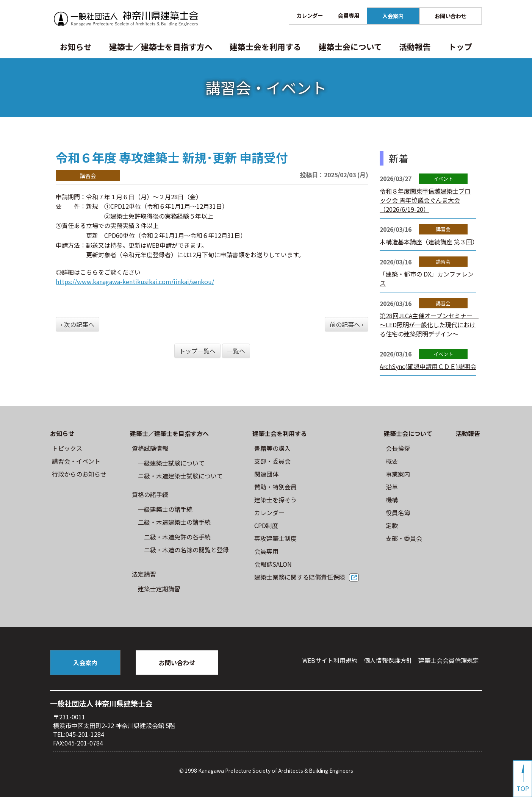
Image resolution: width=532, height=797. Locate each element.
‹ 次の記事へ (77, 324)
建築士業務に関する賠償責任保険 (300, 577)
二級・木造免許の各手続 (177, 537)
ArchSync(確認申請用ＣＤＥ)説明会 (428, 366)
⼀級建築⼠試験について (171, 463)
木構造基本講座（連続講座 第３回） (429, 242)
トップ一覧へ (197, 351)
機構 (392, 500)
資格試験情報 (150, 448)
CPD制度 (266, 525)
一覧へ (236, 351)
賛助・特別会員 (275, 487)
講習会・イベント (76, 461)
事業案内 (398, 474)
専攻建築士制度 (275, 538)
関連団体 (266, 474)
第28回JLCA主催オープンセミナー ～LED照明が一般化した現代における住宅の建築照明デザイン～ (429, 325)
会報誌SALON (273, 564)
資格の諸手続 (150, 494)
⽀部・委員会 (272, 461)
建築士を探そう (275, 500)
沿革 (392, 487)
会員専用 (349, 15)
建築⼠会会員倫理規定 (449, 660)
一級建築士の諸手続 (165, 509)
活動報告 (415, 47)
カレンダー (310, 15)
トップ (460, 47)
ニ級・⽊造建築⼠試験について (180, 476)
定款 (392, 525)
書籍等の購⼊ (272, 448)
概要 (392, 461)
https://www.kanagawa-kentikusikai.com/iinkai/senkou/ (135, 281)
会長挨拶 (398, 448)
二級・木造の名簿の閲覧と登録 (186, 550)
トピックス (67, 448)
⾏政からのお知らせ (79, 474)
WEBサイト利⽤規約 (330, 660)
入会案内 (393, 16)
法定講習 (144, 574)
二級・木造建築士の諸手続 (174, 522)
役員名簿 (398, 513)
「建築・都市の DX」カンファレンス (427, 278)
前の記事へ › (347, 324)
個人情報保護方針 (388, 660)
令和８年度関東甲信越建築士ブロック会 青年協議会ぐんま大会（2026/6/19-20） (425, 200)
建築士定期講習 (159, 589)
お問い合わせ (451, 16)
